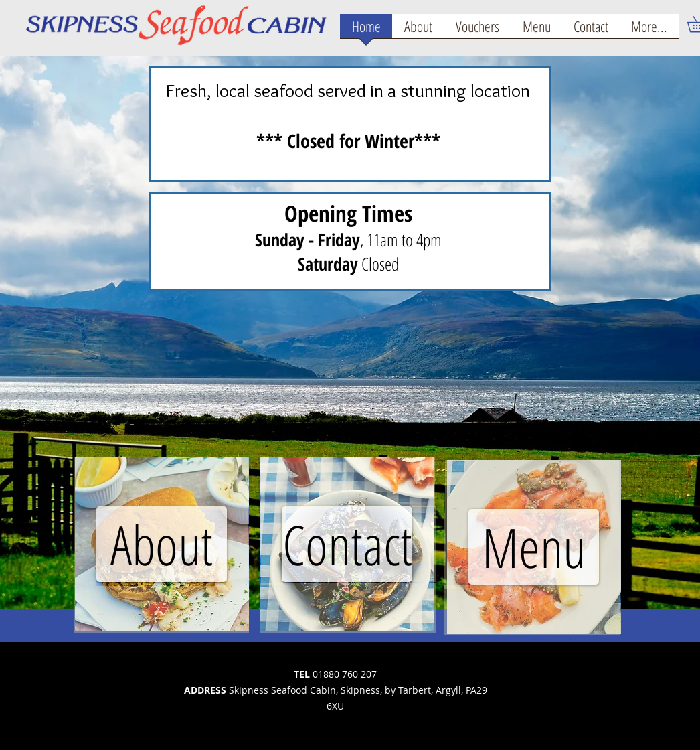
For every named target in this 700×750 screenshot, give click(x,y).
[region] (162, 544)
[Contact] (347, 544)
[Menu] (534, 547)
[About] (162, 544)
